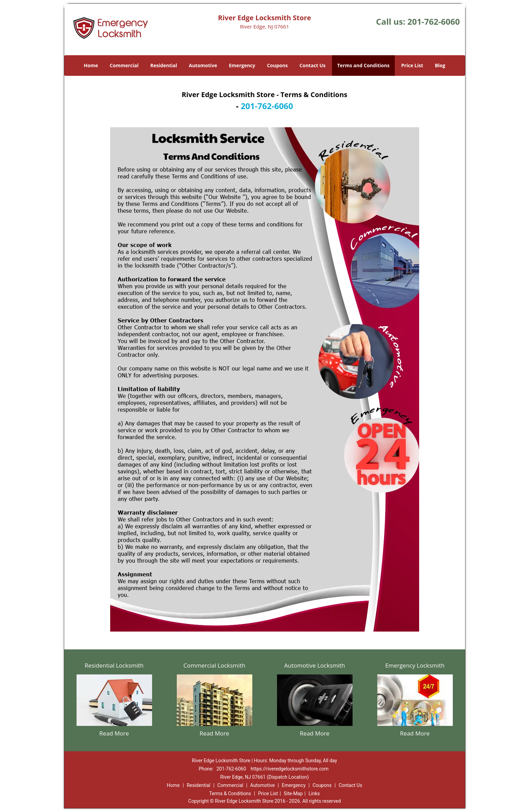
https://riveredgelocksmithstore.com (290, 769)
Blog (440, 65)
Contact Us (312, 65)
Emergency (242, 65)
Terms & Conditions (230, 793)
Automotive (203, 65)
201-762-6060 (434, 21)
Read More (114, 733)
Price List (412, 65)
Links (314, 793)
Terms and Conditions (363, 65)
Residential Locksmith (114, 665)
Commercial (124, 65)
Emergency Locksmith (415, 665)
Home (91, 65)
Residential (164, 65)
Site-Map (293, 793)
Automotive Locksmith (315, 665)
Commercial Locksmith (214, 665)
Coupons (277, 65)
